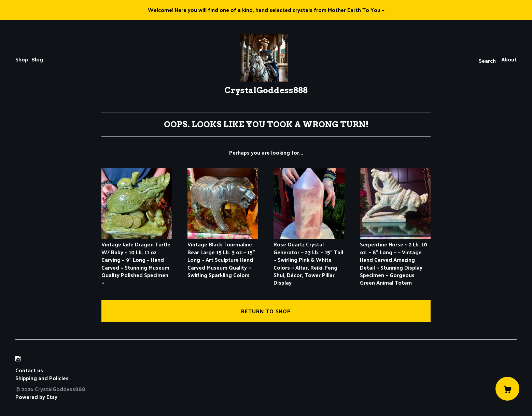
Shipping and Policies (42, 378)
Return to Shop (266, 311)
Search (487, 61)
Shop (22, 59)
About (509, 59)
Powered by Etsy (36, 397)
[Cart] (507, 389)
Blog (37, 59)
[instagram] (18, 358)
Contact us (29, 370)
